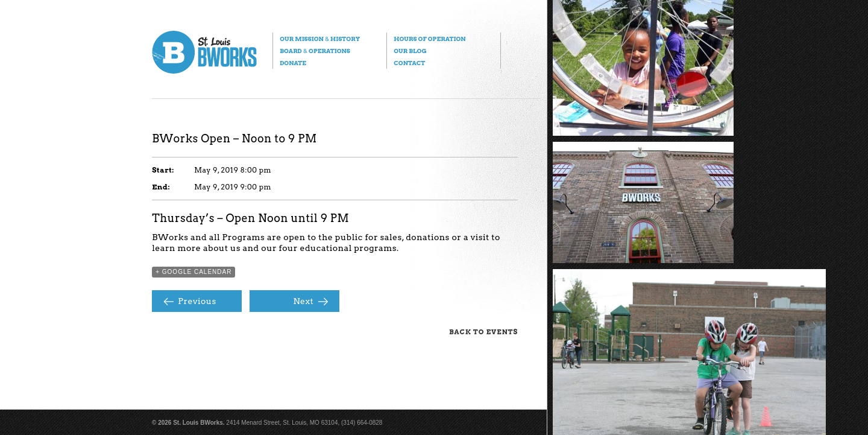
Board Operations (315, 51)
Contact (409, 63)
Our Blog (410, 51)
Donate (293, 63)
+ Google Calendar (193, 272)
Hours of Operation (429, 39)
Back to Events (483, 332)
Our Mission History (320, 39)
